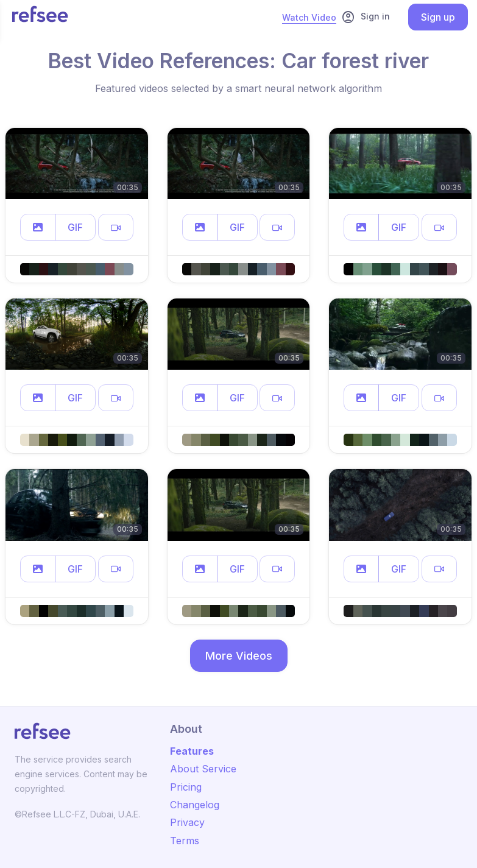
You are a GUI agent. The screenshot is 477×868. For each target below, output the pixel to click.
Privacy (187, 822)
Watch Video (309, 17)
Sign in (366, 17)
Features (192, 751)
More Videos (239, 656)
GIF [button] (75, 227)
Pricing (186, 787)
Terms (185, 841)
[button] (38, 227)
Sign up (438, 17)
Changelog (195, 805)
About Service (203, 769)
